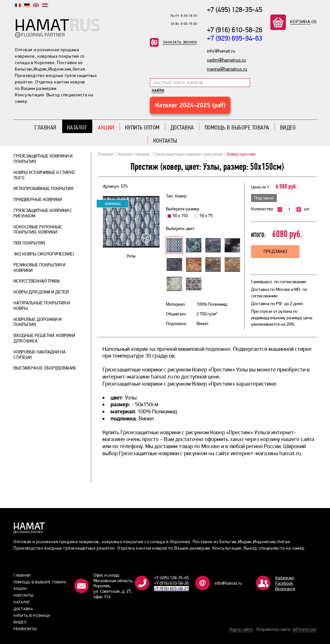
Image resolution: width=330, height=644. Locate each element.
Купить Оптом (142, 127)
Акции (106, 127)
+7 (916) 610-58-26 (235, 30)
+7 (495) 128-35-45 (235, 9)
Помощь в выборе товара (237, 127)
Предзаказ (275, 251)
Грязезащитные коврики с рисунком (188, 154)
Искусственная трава (37, 281)
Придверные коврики (38, 199)
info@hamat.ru (228, 583)
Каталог (77, 127)
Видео (288, 127)
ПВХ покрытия (29, 243)
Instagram (285, 578)
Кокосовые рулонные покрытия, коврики (38, 230)
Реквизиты (25, 629)
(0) (303, 22)
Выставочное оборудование (45, 368)
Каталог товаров (134, 154)
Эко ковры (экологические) (44, 254)
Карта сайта (241, 629)
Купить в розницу (32, 616)
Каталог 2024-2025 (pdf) (190, 105)
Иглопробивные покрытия (43, 188)
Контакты (165, 141)
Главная (45, 127)
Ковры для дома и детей (41, 292)
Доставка (182, 127)
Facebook (284, 583)
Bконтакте (285, 589)
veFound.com (304, 629)
